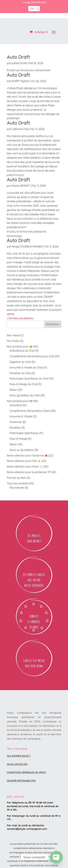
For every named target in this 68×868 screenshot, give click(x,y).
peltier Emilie (19, 50)
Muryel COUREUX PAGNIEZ (27, 234)
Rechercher (53, 311)
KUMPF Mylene (20, 68)
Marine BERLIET (21, 173)
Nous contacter (17, 751)
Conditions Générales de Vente (26, 759)
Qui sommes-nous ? (19, 743)
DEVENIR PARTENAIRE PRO (21, 767)
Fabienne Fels (20, 116)
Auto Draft (18, 44)
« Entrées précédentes (20, 305)
